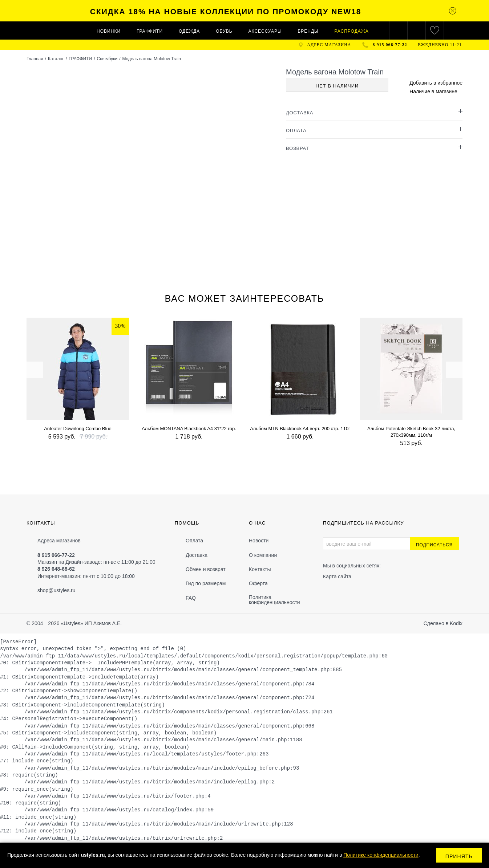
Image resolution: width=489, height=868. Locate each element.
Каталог (56, 59)
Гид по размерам (206, 583)
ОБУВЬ (224, 31)
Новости (259, 541)
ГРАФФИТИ (150, 31)
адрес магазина (329, 45)
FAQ (191, 598)
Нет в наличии (337, 86)
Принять (459, 856)
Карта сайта (337, 576)
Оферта (258, 583)
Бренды (308, 31)
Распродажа (352, 31)
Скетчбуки (107, 59)
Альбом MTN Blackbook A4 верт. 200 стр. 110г (300, 429)
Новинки (109, 31)
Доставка (197, 555)
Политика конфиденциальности (274, 600)
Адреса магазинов (59, 541)
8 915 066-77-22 (390, 45)
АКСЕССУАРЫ (265, 31)
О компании (263, 555)
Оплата (194, 541)
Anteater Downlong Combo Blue (78, 429)
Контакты (260, 569)
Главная (35, 59)
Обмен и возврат (206, 569)
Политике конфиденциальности (381, 855)
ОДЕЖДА (189, 31)
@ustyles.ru (62, 590)
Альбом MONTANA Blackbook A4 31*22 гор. (189, 429)
